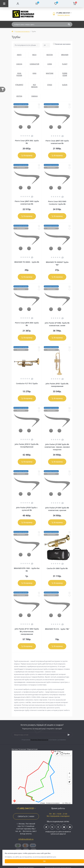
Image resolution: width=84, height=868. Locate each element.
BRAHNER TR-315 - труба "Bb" (57, 629)
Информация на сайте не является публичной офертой (58, 833)
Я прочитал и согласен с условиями (44, 740)
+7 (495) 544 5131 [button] (26, 808)
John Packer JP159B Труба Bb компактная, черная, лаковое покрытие (57, 447)
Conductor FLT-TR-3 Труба (27, 383)
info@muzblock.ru (26, 839)
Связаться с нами (26, 816)
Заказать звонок (64, 15)
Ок (44, 861)
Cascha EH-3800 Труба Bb (57, 568)
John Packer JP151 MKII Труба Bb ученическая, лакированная (27, 631)
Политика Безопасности (39, 740)
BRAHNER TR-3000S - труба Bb (27, 262)
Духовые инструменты (22, 31)
